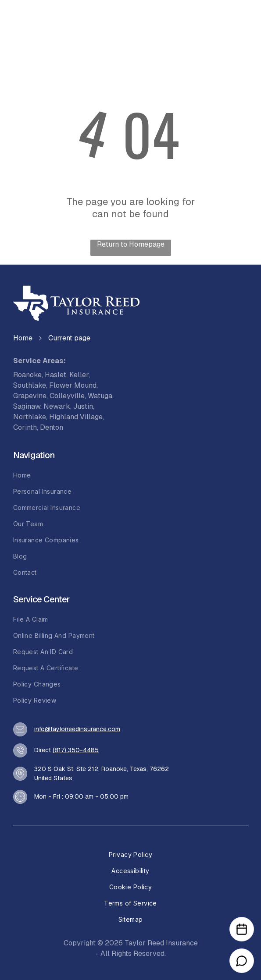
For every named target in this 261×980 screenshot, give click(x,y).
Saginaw (27, 406)
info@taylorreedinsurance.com (77, 729)
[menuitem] (131, 475)
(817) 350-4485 (76, 750)
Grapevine (30, 396)
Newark (57, 406)
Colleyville (67, 396)
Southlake (30, 385)
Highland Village (76, 417)
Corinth (25, 427)
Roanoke (27, 375)
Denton (52, 427)
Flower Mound (73, 385)
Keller (79, 375)
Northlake (30, 417)
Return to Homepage (131, 244)
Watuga (100, 396)
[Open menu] (235, 23)
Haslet (55, 375)
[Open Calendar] (242, 929)
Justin (83, 406)
